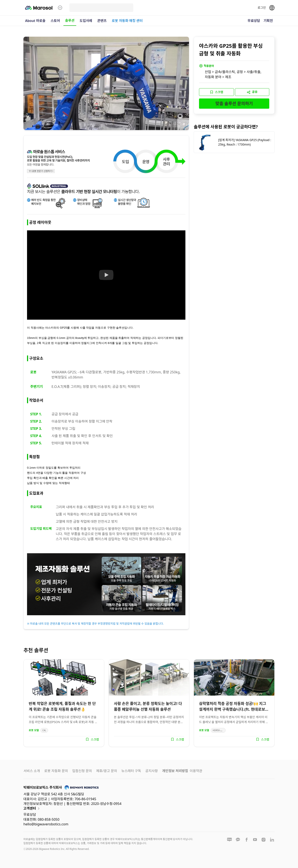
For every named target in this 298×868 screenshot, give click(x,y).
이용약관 (196, 771)
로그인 (262, 8)
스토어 (55, 21)
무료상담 (254, 21)
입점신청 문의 (82, 771)
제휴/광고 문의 (107, 771)
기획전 (268, 21)
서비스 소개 (32, 771)
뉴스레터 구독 (131, 771)
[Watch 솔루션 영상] (106, 275)
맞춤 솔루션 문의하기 (234, 103)
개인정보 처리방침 (175, 771)
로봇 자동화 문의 (56, 771)
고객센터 (32, 809)
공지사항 (152, 771)
